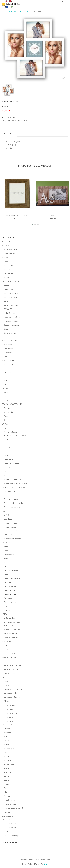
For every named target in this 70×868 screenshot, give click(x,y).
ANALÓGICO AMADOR (11, 281)
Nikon (6, 400)
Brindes (7, 729)
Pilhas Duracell (10, 705)
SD (5, 376)
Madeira (7, 567)
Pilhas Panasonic (11, 713)
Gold (6, 563)
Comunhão (8, 266)
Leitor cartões (10, 369)
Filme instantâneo (11, 499)
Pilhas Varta (9, 721)
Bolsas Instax (9, 289)
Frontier (7, 784)
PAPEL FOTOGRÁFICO (10, 658)
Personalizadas (10, 602)
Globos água (9, 749)
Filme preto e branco (12, 507)
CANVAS (5, 424)
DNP (6, 440)
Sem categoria (7, 816)
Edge (6, 681)
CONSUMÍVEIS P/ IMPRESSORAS (14, 436)
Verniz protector (11, 432)
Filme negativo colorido (13, 503)
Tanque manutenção (12, 836)
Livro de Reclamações (42, 860)
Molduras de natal (11, 634)
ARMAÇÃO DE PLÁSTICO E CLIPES (15, 341)
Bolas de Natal (10, 618)
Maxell (7, 701)
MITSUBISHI (9, 460)
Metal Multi (8, 582)
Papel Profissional (11, 669)
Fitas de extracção (11, 531)
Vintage (7, 610)
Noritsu (7, 796)
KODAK (7, 456)
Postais (7, 768)
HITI (6, 452)
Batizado (8, 408)
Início (4, 12)
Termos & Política (27, 860)
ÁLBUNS (5, 258)
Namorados (9, 598)
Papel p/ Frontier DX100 (14, 665)
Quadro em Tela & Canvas (14, 479)
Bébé (6, 551)
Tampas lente (9, 654)
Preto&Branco (10, 800)
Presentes (8, 772)
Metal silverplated (11, 586)
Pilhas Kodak (9, 709)
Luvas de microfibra (12, 317)
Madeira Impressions (12, 570)
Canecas (7, 733)
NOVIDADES (7, 642)
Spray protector (10, 333)
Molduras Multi (25, 12)
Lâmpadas (8, 535)
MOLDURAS (12, 12)
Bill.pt (46, 864)
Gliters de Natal (10, 626)
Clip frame (8, 345)
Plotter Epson (9, 832)
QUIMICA (5, 776)
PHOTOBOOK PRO (11, 464)
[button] (32, 225)
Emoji (6, 559)
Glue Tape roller (11, 250)
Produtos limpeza (11, 321)
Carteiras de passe (11, 305)
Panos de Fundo (11, 491)
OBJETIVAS (6, 646)
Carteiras (8, 301)
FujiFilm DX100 (10, 828)
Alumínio (8, 547)
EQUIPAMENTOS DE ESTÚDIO (13, 487)
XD (5, 384)
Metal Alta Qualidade (12, 578)
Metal (6, 574)
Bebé (6, 262)
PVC (6, 357)
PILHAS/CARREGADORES (12, 689)
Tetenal (7, 685)
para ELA (8, 757)
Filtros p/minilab (11, 523)
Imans (6, 753)
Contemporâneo (11, 270)
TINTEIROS (6, 820)
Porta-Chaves (9, 764)
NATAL (4, 614)
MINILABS (6, 515)
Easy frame (8, 349)
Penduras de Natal (11, 638)
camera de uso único (12, 297)
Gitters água (9, 745)
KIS (5, 792)
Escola (7, 741)
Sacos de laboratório (12, 325)
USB (6, 380)
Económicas (9, 555)
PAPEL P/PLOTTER (9, 677)
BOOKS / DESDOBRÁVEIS (12, 404)
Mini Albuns (9, 274)
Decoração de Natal (12, 622)
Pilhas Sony (9, 717)
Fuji (6, 396)
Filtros (7, 650)
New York (8, 353)
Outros (7, 420)
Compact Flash (10, 365)
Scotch (7, 329)
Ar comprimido (10, 285)
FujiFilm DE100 (10, 824)
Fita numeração (10, 527)
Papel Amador (10, 662)
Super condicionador (12, 539)
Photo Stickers (10, 254)
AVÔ (53, 215)
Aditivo (7, 780)
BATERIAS (6, 388)
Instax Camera (10, 313)
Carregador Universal (12, 697)
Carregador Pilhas (11, 693)
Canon (7, 392)
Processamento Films (13, 804)
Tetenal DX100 (10, 673)
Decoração (6, 468)
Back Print (8, 519)
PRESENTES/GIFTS (9, 725)
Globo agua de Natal (12, 630)
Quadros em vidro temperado (16, 483)
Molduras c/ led (11, 590)
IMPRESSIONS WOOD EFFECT (17, 215)
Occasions (8, 277)
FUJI (6, 444)
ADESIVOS (6, 246)
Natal (6, 416)
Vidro (6, 606)
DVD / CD (8, 309)
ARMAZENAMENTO (9, 361)
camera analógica (11, 293)
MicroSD (7, 373)
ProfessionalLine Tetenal (14, 808)
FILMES (5, 495)
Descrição (9, 134)
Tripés (7, 337)
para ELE (8, 761)
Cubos (7, 737)
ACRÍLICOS (6, 242)
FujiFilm (7, 448)
